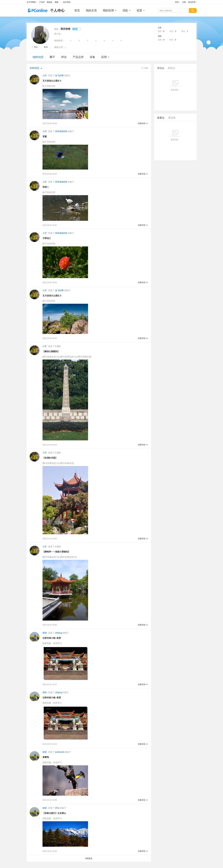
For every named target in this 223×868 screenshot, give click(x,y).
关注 (35, 47)
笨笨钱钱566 (61, 131)
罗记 (57, 808)
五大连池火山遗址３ (52, 296)
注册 (184, 2)
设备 (92, 57)
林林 (45, 633)
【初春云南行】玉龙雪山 (54, 813)
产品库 (42, 2)
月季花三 (47, 238)
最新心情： (60, 47)
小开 (45, 76)
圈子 (52, 57)
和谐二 (46, 187)
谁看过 (161, 118)
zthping (59, 633)
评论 (64, 57)
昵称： (57, 29)
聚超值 (50, 2)
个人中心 (57, 11)
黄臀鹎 (46, 757)
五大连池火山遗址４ (52, 81)
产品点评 (78, 57)
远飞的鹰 (59, 76)
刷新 (145, 68)
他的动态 (38, 58)
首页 (77, 10)
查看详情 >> (143, 123)
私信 (46, 47)
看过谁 (172, 118)
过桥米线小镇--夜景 (52, 638)
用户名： (58, 34)
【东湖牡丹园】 (50, 458)
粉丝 (171, 68)
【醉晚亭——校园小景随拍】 (56, 552)
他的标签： (60, 40)
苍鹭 (45, 136)
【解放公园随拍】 (51, 351)
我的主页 (91, 10)
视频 (56, 2)
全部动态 (34, 68)
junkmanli (60, 752)
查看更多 (89, 858)
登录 (177, 2)
